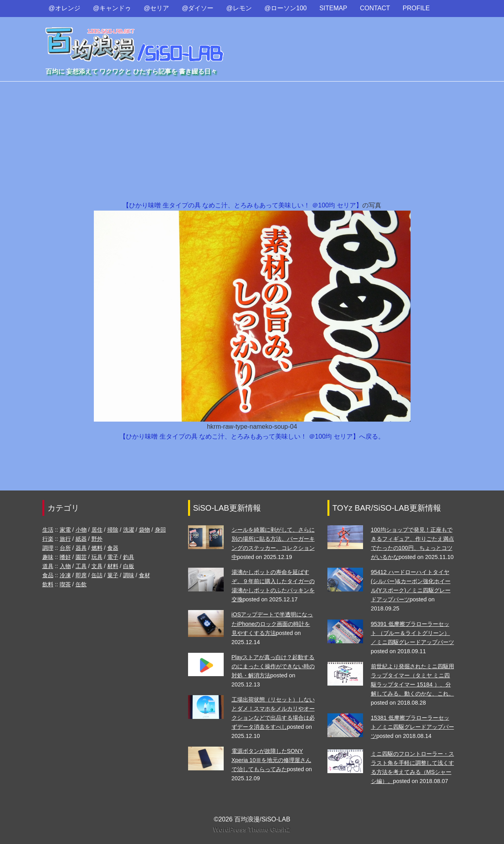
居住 (97, 530)
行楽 (48, 539)
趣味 (48, 557)
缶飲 (81, 584)
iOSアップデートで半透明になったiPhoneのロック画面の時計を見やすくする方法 (272, 623)
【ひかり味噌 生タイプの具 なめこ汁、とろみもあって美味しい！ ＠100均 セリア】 (242, 205)
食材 (145, 575)
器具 (81, 548)
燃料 (97, 548)
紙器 (81, 539)
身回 (160, 530)
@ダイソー (198, 8)
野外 (97, 539)
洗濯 (129, 530)
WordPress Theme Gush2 (252, 830)
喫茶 (65, 584)
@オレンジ (65, 8)
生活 (48, 530)
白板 (129, 566)
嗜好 (65, 557)
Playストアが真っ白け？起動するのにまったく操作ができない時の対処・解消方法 (273, 666)
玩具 (97, 557)
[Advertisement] (252, 141)
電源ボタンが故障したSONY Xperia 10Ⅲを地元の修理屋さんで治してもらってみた (272, 760)
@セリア (156, 8)
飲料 (48, 584)
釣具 (129, 557)
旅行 (65, 539)
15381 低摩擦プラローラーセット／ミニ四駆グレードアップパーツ (413, 727)
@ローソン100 (286, 8)
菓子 (113, 575)
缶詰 (97, 575)
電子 (113, 557)
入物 (65, 566)
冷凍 (65, 575)
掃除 (113, 530)
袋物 (145, 530)
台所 (65, 548)
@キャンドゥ (112, 8)
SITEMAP (333, 8)
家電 (65, 530)
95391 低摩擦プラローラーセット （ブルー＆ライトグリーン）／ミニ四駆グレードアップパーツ (413, 633)
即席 (81, 575)
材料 (113, 566)
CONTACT (375, 8)
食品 (48, 575)
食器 (113, 548)
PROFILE (416, 8)
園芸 (81, 557)
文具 (97, 566)
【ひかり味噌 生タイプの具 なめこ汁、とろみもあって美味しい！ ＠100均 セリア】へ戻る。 (252, 436)
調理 (48, 548)
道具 (48, 566)
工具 (81, 566)
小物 (81, 530)
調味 (129, 575)
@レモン (239, 8)
